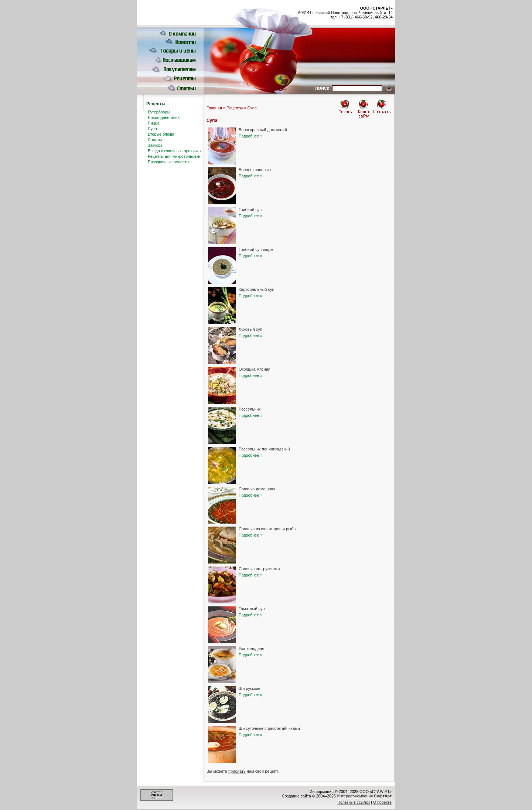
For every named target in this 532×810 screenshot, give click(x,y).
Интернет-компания (364, 796)
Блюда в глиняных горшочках (175, 151)
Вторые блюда (161, 134)
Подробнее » (250, 136)
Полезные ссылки (354, 802)
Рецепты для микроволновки (174, 156)
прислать (237, 771)
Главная (214, 108)
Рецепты (235, 108)
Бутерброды (159, 112)
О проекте (382, 802)
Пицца (154, 123)
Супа (152, 129)
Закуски (155, 145)
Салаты (155, 140)
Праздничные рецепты (168, 162)
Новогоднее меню (164, 118)
